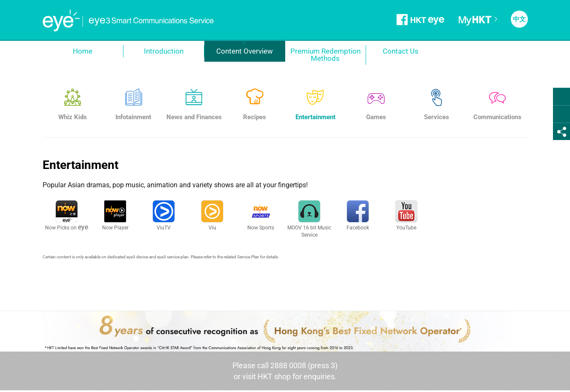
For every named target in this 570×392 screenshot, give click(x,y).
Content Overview (245, 51)
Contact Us (401, 51)
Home (83, 51)
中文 (519, 19)
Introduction (164, 51)
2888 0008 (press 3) (304, 365)
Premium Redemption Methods (325, 55)
